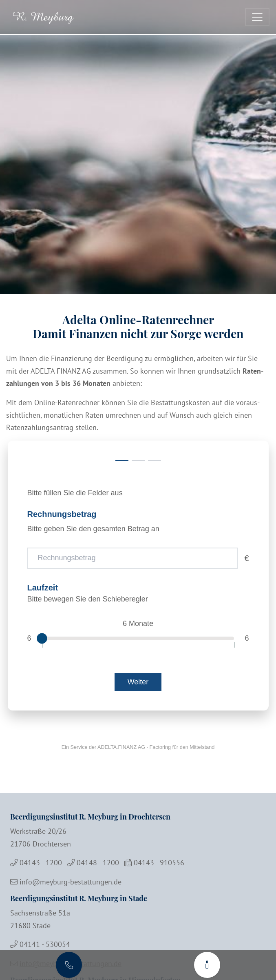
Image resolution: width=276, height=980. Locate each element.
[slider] (42, 638)
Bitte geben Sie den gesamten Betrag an (93, 529)
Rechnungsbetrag (62, 514)
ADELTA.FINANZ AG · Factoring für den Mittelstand (156, 747)
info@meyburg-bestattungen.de (71, 882)
